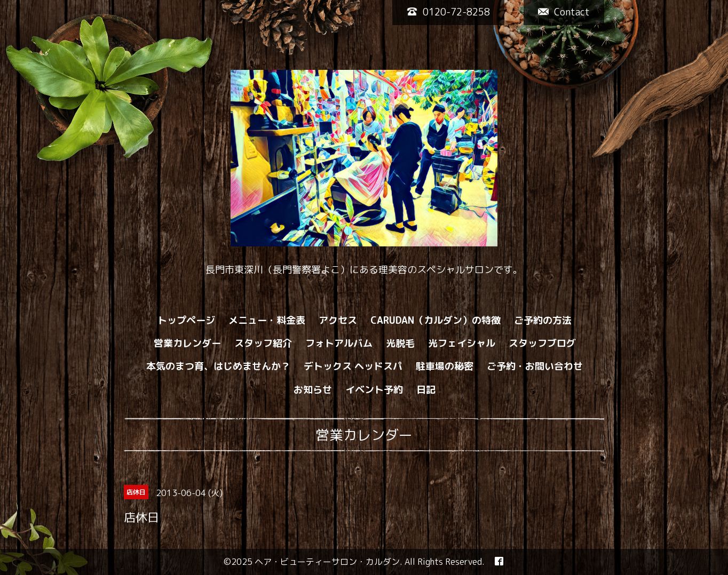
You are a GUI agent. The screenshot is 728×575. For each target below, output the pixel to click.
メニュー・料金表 (267, 320)
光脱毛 (400, 343)
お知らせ (313, 390)
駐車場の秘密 (445, 366)
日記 (426, 390)
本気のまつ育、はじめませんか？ (218, 366)
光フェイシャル (462, 343)
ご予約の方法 (543, 320)
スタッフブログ (542, 343)
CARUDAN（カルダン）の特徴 (436, 320)
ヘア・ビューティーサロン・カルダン (327, 562)
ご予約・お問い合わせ (535, 366)
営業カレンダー (187, 343)
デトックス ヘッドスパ (353, 366)
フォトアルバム (339, 343)
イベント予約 (374, 390)
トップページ (186, 320)
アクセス (338, 320)
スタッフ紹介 (263, 343)
